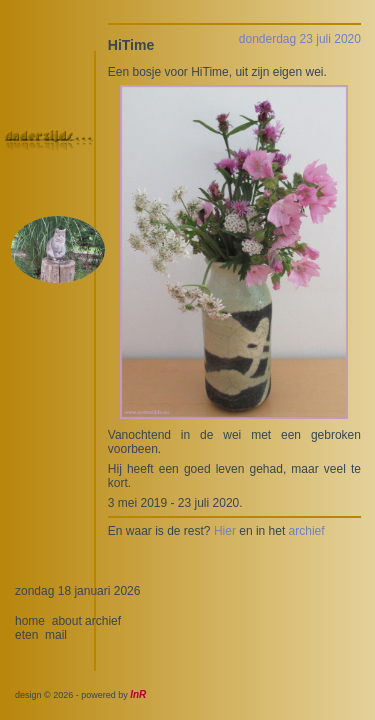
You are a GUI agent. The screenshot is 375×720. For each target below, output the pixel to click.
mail (56, 635)
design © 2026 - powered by (80, 695)
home (30, 621)
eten (26, 635)
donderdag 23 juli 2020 (300, 39)
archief (307, 531)
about (67, 621)
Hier (225, 531)
